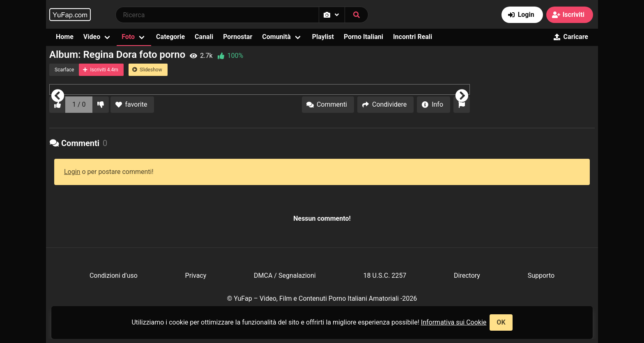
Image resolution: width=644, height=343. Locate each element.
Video (92, 37)
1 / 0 (79, 104)
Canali (204, 37)
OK (501, 322)
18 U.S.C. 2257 (385, 276)
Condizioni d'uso (114, 276)
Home (65, 37)
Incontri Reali (413, 37)
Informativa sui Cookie (454, 322)
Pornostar (238, 37)
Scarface (64, 70)
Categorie (170, 37)
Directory (467, 276)
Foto (128, 37)
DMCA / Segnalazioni (285, 276)
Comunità (276, 37)
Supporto (541, 276)
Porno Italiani (363, 37)
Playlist (323, 37)
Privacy (196, 276)
